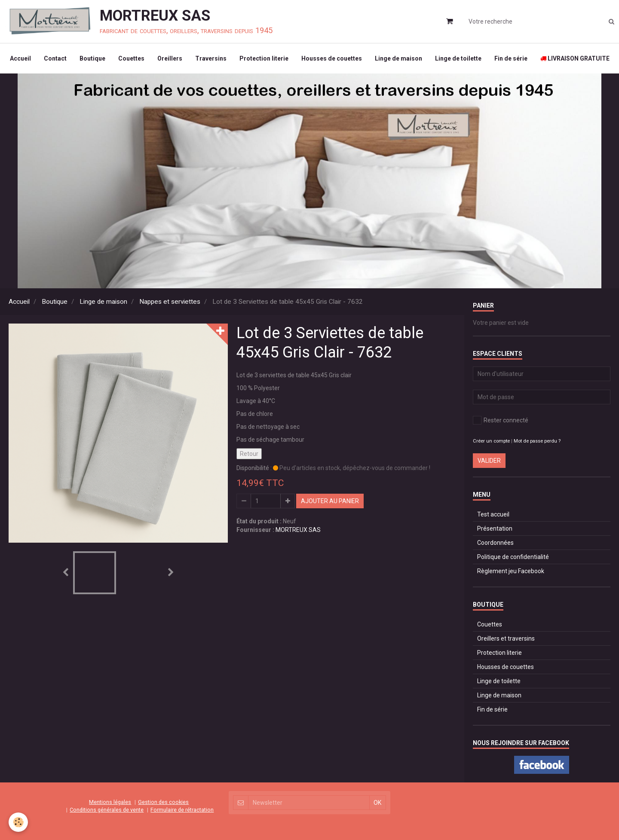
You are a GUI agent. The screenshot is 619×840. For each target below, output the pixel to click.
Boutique (92, 58)
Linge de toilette (458, 58)
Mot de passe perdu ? (537, 441)
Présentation (495, 528)
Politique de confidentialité (513, 557)
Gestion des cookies (163, 802)
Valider (489, 461)
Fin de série (511, 58)
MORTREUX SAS (298, 530)
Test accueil (493, 514)
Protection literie (264, 58)
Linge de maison (398, 58)
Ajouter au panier (330, 501)
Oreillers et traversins (506, 638)
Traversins (211, 58)
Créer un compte (491, 441)
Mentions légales (110, 802)
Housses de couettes (332, 58)
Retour (249, 454)
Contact (55, 58)
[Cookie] (18, 822)
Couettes (131, 58)
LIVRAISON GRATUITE (575, 58)
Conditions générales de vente (107, 810)
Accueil (20, 58)
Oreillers (170, 58)
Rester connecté (501, 420)
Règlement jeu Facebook (511, 571)
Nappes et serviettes (170, 302)
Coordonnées (495, 543)
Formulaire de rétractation (182, 810)
